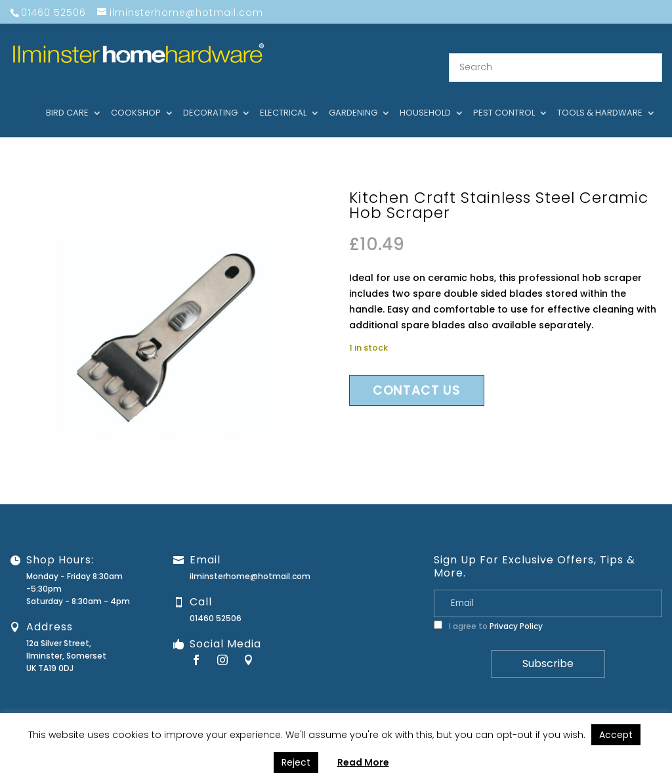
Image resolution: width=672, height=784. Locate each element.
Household (425, 98)
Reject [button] (296, 762)
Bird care (67, 98)
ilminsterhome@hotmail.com (250, 560)
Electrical (283, 98)
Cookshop (136, 98)
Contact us (417, 375)
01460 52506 (216, 602)
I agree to (488, 610)
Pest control (504, 98)
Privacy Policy (516, 610)
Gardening (353, 98)
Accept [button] (616, 735)
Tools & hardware (600, 98)
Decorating (210, 98)
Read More (363, 762)
